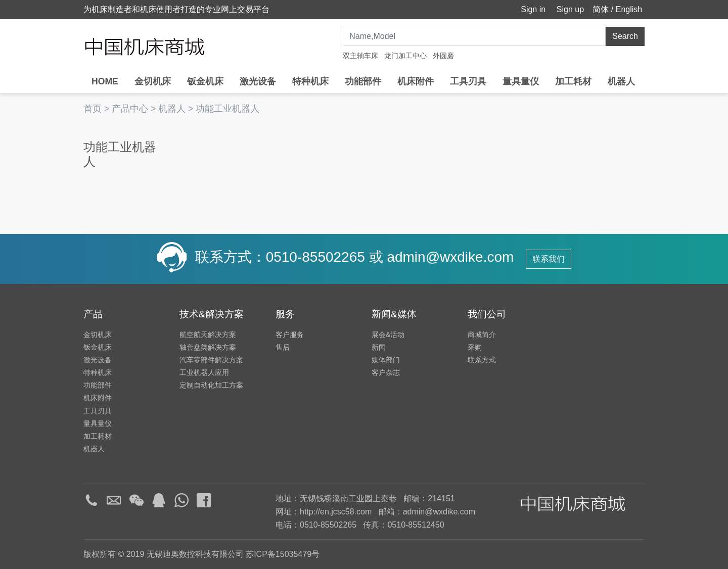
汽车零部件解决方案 (211, 360)
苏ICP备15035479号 (283, 554)
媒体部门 (386, 360)
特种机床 (310, 81)
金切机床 (153, 81)
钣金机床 (205, 81)
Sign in (532, 9)
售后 (283, 347)
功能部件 (363, 81)
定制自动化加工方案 (211, 385)
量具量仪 (521, 81)
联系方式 (482, 360)
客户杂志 (386, 372)
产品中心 (130, 109)
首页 (93, 109)
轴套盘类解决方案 (208, 347)
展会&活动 (388, 335)
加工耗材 (573, 81)
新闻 (379, 347)
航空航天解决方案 (208, 335)
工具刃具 (468, 81)
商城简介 (482, 335)
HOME (105, 81)
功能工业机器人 (227, 109)
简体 (601, 9)
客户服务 (290, 335)
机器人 (621, 81)
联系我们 (549, 259)
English (629, 9)
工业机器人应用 (204, 372)
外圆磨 (443, 56)
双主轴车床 (360, 56)
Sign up (569, 9)
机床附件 (416, 81)
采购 (475, 347)
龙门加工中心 (405, 56)
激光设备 (258, 81)
